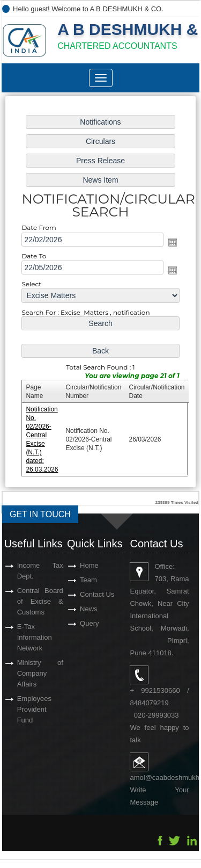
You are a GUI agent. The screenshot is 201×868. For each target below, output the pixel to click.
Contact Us (97, 594)
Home (89, 565)
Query (89, 623)
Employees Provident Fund (34, 709)
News (89, 609)
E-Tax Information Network (35, 637)
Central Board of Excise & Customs (40, 601)
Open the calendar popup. (173, 242)
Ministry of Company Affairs (40, 673)
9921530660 (160, 690)
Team (88, 580)
